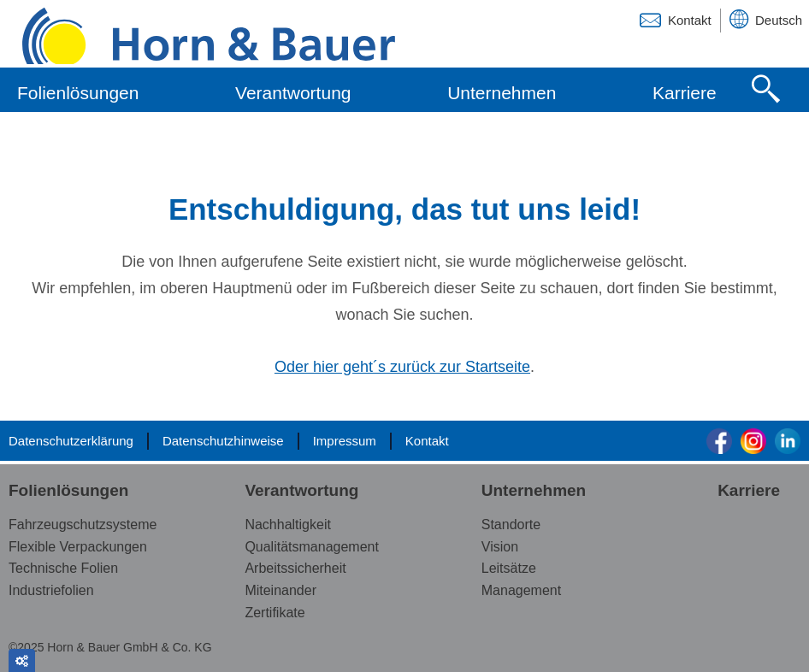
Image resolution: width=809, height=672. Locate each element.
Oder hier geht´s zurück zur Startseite (402, 368)
